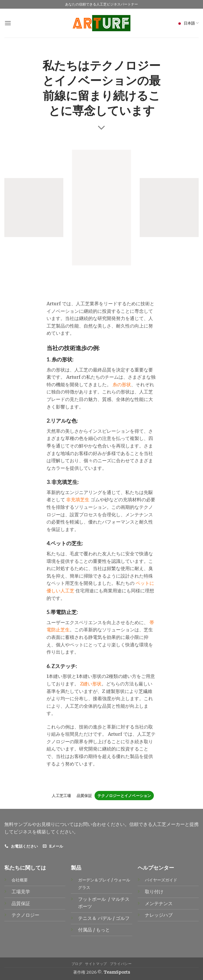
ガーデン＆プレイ (94, 880)
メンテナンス (159, 903)
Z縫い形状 (91, 684)
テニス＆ (88, 918)
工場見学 (21, 892)
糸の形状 (122, 384)
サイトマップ (96, 964)
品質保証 (84, 796)
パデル (105, 918)
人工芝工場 (61, 796)
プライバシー (121, 964)
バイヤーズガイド (161, 880)
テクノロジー (25, 915)
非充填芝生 (78, 500)
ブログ (77, 964)
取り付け (154, 892)
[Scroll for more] (101, 128)
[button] (8, 23)
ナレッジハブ (159, 915)
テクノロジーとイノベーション (124, 796)
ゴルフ (123, 918)
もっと (103, 930)
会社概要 (20, 880)
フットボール (93, 899)
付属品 (86, 930)
